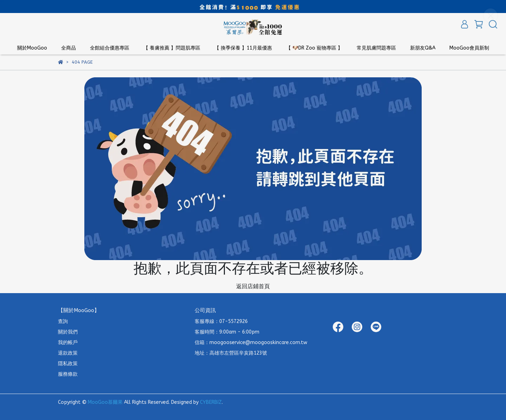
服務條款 (68, 374)
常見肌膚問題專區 (376, 48)
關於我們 (68, 332)
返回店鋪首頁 (253, 286)
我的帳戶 (68, 343)
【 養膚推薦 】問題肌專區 (172, 48)
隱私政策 (68, 364)
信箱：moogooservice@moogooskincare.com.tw (251, 343)
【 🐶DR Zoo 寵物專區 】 (314, 48)
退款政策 (68, 353)
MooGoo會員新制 (469, 48)
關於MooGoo (32, 48)
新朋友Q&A (423, 48)
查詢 (63, 321)
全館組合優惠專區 (110, 48)
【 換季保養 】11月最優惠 (243, 48)
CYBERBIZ (211, 402)
